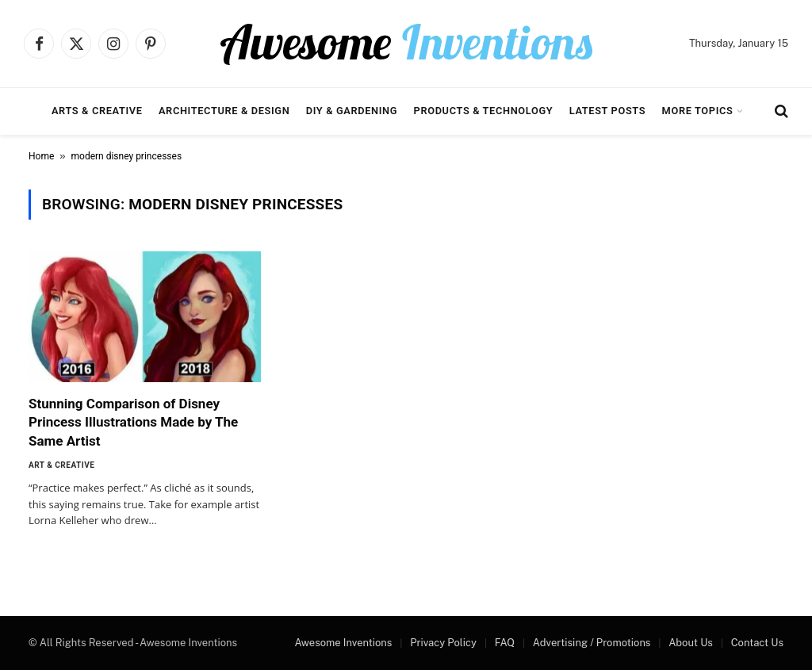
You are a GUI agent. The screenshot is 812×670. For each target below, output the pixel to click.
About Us (691, 643)
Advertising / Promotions (592, 643)
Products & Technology (484, 111)
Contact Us (757, 643)
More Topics (698, 111)
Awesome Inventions (343, 643)
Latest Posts (608, 111)
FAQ (505, 643)
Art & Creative (61, 465)
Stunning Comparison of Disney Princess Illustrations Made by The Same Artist (133, 422)
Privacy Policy (443, 643)
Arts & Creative (97, 111)
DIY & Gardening (352, 111)
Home (41, 156)
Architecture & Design (224, 111)
